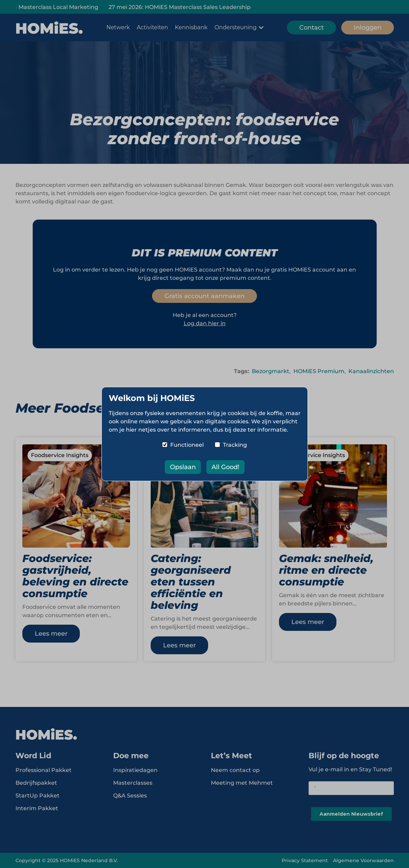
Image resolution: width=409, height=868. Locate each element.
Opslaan (183, 467)
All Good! (225, 467)
